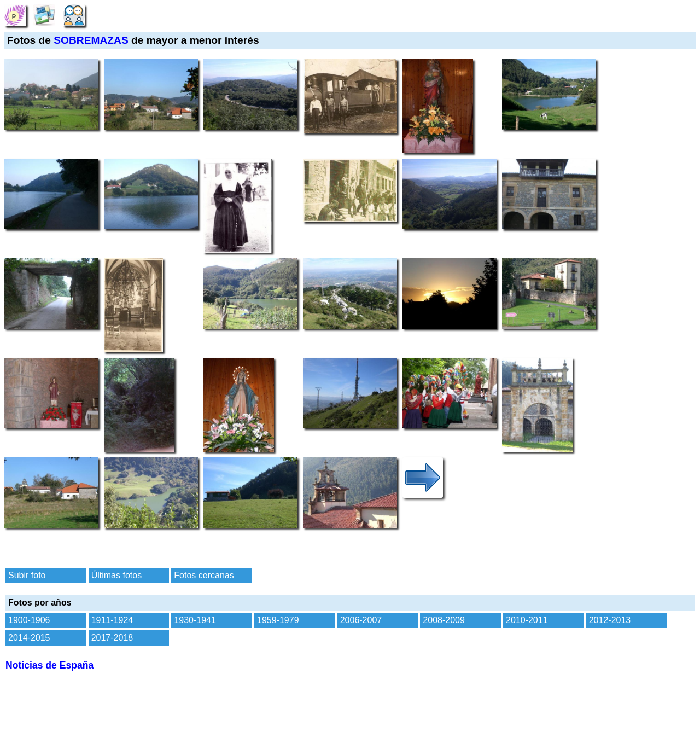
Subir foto (27, 575)
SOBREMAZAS (91, 40)
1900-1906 (29, 620)
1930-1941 (195, 620)
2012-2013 (610, 620)
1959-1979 (278, 620)
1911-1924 (112, 620)
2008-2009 (444, 620)
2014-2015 (29, 638)
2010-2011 (527, 620)
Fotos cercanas (204, 575)
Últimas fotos (116, 575)
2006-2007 (361, 620)
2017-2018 (112, 638)
